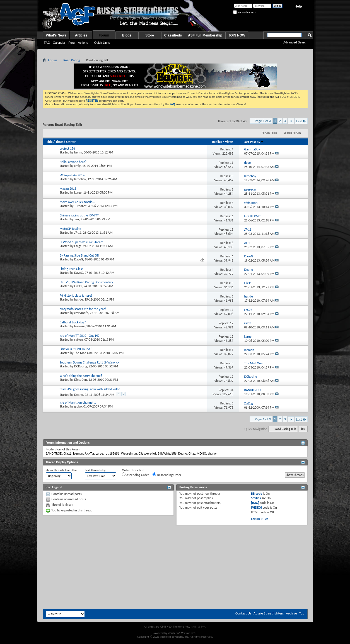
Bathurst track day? (73, 322)
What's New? (56, 35)
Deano (79, 395)
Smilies (256, 498)
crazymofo (81, 313)
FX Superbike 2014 (72, 175)
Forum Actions (78, 43)
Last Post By (254, 142)
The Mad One (83, 353)
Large (78, 192)
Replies (217, 142)
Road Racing (72, 60)
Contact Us (243, 613)
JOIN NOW (237, 35)
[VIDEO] (256, 508)
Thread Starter (66, 142)
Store (150, 35)
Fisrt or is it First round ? (76, 349)
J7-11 (78, 233)
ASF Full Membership (205, 35)
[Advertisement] (175, 542)
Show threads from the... (63, 470)
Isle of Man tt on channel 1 (78, 402)
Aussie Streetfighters (269, 613)
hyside (79, 299)
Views (229, 142)
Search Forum (292, 133)
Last (301, 121)
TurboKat (80, 206)
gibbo (78, 406)
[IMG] (255, 503)
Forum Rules (260, 519)
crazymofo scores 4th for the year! (83, 309)
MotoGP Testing (70, 229)
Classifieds (173, 35)
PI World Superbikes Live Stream (82, 242)
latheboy (80, 179)
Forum (104, 35)
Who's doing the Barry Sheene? (81, 376)
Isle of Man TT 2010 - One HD (80, 336)
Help (298, 6)
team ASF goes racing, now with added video (90, 389)
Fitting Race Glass (72, 269)
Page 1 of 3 (263, 121)
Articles (81, 35)
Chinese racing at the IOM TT (79, 215)
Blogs (127, 35)
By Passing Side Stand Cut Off (79, 255)
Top (303, 429)
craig (77, 166)
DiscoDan (81, 380)
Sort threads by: (96, 470)
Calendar (59, 43)
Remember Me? (244, 13)
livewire (79, 326)
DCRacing (81, 366)
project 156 (67, 148)
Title (50, 142)
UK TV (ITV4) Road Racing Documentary (86, 282)
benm (78, 152)
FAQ (47, 43)
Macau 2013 (68, 189)
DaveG (79, 259)
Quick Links (102, 43)
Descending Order (167, 475)
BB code (257, 494)
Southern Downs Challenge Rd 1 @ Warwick (90, 362)
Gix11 (78, 286)
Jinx (77, 219)
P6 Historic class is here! (76, 296)
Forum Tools (269, 133)
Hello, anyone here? (73, 162)
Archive (291, 613)
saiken (79, 340)
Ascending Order (135, 475)
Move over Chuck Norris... (77, 202)
